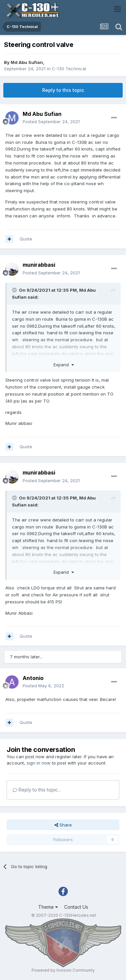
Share (63, 825)
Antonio (33, 678)
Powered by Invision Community (63, 970)
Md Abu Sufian (27, 62)
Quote (26, 239)
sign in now (39, 763)
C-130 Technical (69, 69)
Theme (48, 907)
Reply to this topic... (37, 790)
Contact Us (76, 907)
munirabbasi (39, 265)
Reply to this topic (63, 90)
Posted (51, 122)
